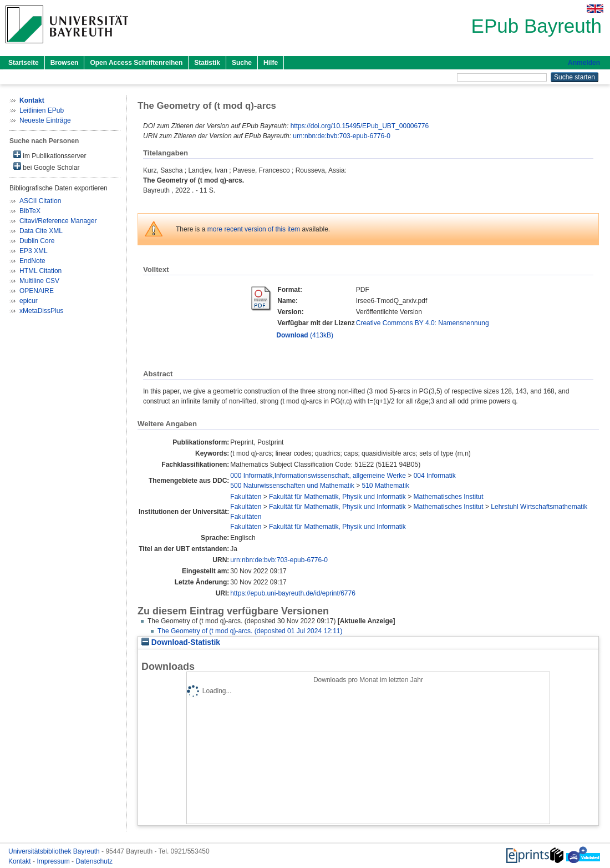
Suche (242, 63)
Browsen (65, 63)
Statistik (207, 63)
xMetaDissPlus (41, 311)
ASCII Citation (40, 201)
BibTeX (30, 211)
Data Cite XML (41, 231)
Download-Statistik (181, 642)
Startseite (24, 63)
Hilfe (271, 63)
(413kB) (305, 335)
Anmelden (584, 63)
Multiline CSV (39, 281)
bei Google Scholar (46, 167)
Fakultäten (246, 497)
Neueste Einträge (45, 120)
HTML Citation (40, 271)
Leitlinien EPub (42, 110)
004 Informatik (435, 476)
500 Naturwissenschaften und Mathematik (292, 486)
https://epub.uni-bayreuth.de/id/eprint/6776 (293, 593)
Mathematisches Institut (449, 497)
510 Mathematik (386, 486)
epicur (29, 301)
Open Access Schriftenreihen (136, 63)
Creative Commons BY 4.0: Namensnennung (423, 323)
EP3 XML (34, 251)
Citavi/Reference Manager (58, 221)
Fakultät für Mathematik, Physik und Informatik (337, 497)
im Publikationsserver (50, 155)
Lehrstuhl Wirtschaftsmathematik (539, 507)
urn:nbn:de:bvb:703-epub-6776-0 (341, 136)
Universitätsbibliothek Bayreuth (55, 851)
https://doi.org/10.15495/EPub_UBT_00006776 (360, 126)
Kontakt (21, 861)
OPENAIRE (37, 291)
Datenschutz (94, 861)
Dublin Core (37, 241)
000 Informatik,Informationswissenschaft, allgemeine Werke (318, 476)
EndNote (32, 261)
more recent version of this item (254, 229)
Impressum (54, 861)
